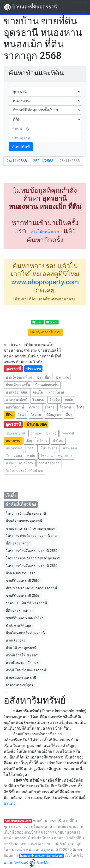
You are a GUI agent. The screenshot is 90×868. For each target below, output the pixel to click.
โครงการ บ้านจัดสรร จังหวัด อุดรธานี (33, 558)
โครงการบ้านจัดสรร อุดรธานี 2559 (32, 551)
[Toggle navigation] (79, 7)
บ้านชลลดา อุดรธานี (21, 678)
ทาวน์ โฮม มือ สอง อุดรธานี (26, 670)
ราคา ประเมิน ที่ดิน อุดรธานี (26, 603)
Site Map (44, 863)
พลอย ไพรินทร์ (20, 863)
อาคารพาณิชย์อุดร (19, 685)
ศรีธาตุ (42, 441)
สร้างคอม (70, 448)
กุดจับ (31, 448)
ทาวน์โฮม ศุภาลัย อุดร (22, 663)
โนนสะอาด (49, 448)
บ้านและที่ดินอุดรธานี (30, 7)
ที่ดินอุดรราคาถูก (18, 543)
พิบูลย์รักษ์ (26, 463)
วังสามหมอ (14, 456)
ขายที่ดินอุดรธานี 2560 (23, 581)
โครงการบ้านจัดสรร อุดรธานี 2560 (32, 566)
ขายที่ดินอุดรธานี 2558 (23, 596)
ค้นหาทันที (21, 147)
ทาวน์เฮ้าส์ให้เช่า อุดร (22, 655)
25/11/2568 (43, 161)
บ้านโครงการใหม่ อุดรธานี (25, 633)
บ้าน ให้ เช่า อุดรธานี (21, 648)
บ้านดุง (36, 433)
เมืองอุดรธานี (15, 433)
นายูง (10, 463)
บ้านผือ (51, 433)
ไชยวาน (47, 456)
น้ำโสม (58, 441)
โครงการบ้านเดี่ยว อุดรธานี (26, 513)
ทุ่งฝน (31, 456)
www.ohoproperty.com (45, 282)
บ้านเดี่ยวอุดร (16, 640)
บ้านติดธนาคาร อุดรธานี (24, 521)
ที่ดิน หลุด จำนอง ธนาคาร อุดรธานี (31, 588)
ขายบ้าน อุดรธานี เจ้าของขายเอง (30, 528)
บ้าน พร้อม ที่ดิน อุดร (21, 573)
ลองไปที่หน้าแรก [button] (45, 231)
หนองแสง (65, 456)
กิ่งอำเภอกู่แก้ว (49, 463)
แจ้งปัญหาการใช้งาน (45, 332)
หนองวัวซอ (14, 448)
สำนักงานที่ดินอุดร (19, 625)
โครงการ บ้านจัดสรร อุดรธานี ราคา (32, 536)
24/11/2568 (17, 161)
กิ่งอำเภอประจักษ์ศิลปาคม (24, 471)
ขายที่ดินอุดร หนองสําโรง (24, 618)
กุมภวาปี (68, 433)
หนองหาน (13, 441)
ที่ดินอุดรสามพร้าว (19, 610)
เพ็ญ (29, 441)
